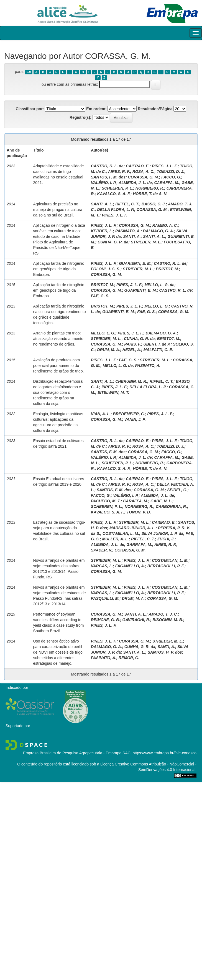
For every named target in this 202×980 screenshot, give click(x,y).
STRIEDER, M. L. (146, 242)
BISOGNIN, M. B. (168, 620)
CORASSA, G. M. (144, 177)
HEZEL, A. (132, 350)
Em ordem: (96, 109)
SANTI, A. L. (102, 204)
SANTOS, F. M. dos (108, 177)
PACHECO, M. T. (106, 501)
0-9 (29, 72)
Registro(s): (80, 117)
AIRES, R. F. (119, 172)
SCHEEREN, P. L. (117, 188)
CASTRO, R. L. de (107, 166)
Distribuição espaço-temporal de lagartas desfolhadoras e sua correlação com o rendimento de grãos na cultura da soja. (58, 392)
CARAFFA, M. (167, 183)
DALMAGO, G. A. (158, 231)
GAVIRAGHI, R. (136, 620)
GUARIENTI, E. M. (135, 263)
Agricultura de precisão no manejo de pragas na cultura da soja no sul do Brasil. (58, 210)
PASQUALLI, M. (105, 598)
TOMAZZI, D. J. (171, 172)
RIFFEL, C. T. (127, 204)
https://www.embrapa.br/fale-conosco (165, 753)
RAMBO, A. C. (165, 225)
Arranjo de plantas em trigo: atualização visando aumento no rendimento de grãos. (58, 339)
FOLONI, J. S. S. (106, 269)
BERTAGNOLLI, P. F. (166, 566)
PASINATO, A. (128, 231)
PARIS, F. (133, 344)
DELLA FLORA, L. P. (116, 210)
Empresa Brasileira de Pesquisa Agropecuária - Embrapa (72, 753)
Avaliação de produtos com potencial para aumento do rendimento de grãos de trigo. (59, 366)
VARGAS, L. (102, 566)
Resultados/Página (155, 109)
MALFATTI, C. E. (158, 350)
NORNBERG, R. (150, 188)
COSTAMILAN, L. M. (121, 533)
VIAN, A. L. (101, 414)
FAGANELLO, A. (130, 566)
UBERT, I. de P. (157, 344)
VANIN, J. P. (135, 419)
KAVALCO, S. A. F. (114, 194)
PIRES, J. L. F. (165, 166)
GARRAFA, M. (139, 545)
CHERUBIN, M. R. (131, 381)
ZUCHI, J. (166, 539)
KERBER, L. (102, 231)
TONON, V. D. (139, 512)
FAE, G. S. (100, 296)
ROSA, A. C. (144, 172)
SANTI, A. (132, 236)
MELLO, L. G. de (159, 285)
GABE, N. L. (161, 501)
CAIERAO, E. (138, 166)
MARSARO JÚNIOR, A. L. (133, 528)
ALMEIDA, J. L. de (135, 183)
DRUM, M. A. (109, 350)
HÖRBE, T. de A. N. (150, 194)
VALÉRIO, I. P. (104, 183)
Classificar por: (30, 109)
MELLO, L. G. (157, 306)
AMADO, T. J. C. (163, 614)
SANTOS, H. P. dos (165, 652)
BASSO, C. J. (154, 204)
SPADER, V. (102, 550)
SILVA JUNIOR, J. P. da (163, 533)
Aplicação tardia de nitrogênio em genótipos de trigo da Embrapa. (59, 269)
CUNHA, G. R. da (113, 242)
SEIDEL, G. (177, 490)
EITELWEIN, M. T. (113, 392)
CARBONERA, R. (171, 507)
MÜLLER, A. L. (115, 539)
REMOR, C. (129, 658)
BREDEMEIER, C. (129, 414)
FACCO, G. (171, 177)
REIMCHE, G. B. (105, 620)
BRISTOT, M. (167, 269)
